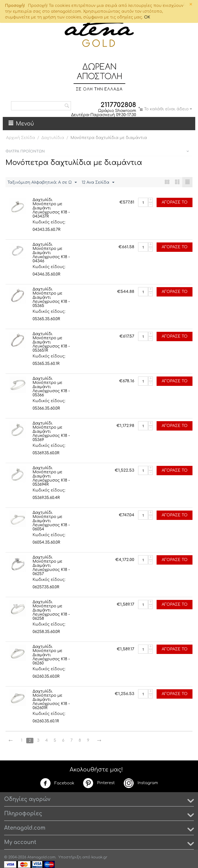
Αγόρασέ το (175, 202)
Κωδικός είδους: (49, 222)
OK (147, 17)
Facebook (57, 783)
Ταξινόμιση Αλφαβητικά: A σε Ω (42, 183)
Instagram (141, 783)
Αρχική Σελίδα (21, 138)
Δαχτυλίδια (53, 138)
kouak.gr (99, 857)
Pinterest (99, 783)
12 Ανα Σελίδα (98, 183)
